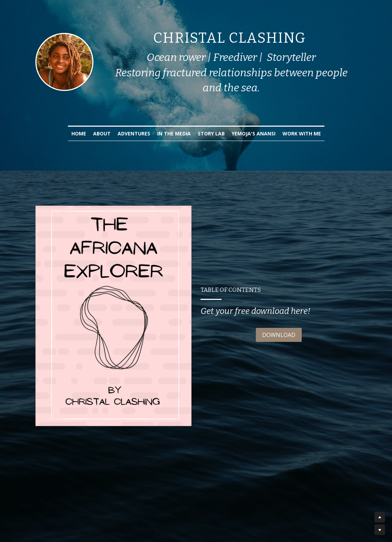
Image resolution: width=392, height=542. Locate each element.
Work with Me (302, 133)
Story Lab (211, 133)
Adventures (134, 133)
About (102, 133)
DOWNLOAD (279, 335)
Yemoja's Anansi (254, 133)
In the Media (174, 133)
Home (79, 133)
